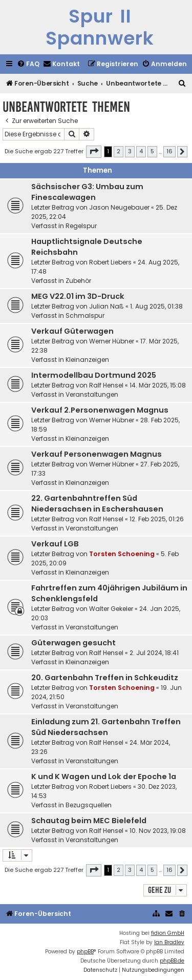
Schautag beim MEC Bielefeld (89, 821)
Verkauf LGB (55, 544)
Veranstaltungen (92, 394)
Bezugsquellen (89, 805)
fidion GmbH (168, 933)
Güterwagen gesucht (73, 643)
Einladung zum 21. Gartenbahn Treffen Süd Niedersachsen (106, 727)
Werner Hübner (112, 341)
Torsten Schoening (122, 554)
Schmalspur (85, 315)
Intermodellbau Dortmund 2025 (94, 375)
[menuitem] (28, 64)
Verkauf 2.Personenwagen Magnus (100, 410)
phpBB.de (172, 961)
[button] (94, 152)
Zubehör (78, 281)
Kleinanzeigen (87, 360)
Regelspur (81, 226)
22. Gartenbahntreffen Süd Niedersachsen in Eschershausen (97, 504)
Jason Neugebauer (119, 207)
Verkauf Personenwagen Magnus (97, 454)
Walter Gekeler (111, 609)
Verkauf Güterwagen (72, 331)
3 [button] (130, 151)
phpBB (85, 952)
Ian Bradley (169, 942)
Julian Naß (106, 306)
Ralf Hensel (106, 385)
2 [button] (119, 151)
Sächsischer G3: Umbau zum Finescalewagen (87, 192)
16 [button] (169, 151)
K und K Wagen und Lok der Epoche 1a (104, 777)
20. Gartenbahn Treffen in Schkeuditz (105, 678)
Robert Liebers (110, 262)
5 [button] (152, 151)
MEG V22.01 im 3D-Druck (78, 296)
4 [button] (141, 151)
